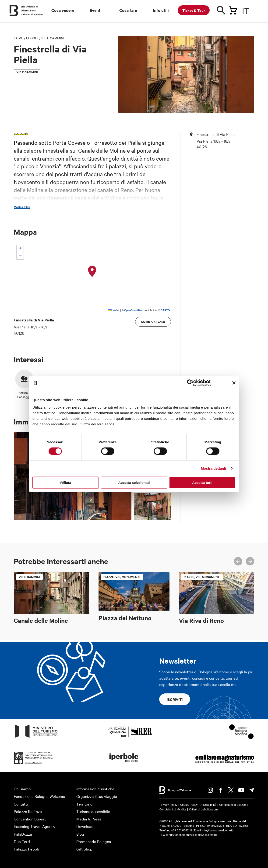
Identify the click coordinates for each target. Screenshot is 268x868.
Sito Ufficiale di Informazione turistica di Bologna (32, 10)
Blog (80, 834)
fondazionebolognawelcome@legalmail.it (191, 834)
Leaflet (114, 310)
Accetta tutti (202, 482)
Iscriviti (175, 699)
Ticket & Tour (194, 10)
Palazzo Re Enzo (28, 811)
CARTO (165, 310)
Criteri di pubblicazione (204, 809)
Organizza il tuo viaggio (97, 796)
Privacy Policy (168, 804)
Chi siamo (22, 789)
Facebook (221, 790)
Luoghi (32, 38)
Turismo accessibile (93, 811)
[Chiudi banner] (234, 383)
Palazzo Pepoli (26, 849)
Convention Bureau (30, 819)
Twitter (231, 790)
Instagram (210, 790)
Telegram (251, 790)
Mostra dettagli (213, 468)
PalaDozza (23, 834)
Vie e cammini (53, 38)
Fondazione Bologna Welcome (39, 796)
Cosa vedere (63, 10)
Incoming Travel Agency (35, 826)
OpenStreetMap (134, 310)
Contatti (21, 804)
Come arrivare (153, 322)
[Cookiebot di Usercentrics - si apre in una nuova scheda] (190, 383)
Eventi (96, 10)
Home (18, 38)
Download (85, 826)
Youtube (241, 790)
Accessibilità (208, 804)
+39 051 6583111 (182, 830)
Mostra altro (22, 207)
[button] (92, 272)
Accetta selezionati (134, 482)
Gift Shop (84, 849)
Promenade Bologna (94, 841)
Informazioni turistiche (95, 789)
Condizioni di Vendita (173, 809)
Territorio (84, 804)
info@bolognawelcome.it (217, 830)
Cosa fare (128, 10)
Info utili (161, 10)
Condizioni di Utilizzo (233, 804)
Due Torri (22, 841)
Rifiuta (66, 482)
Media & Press (89, 819)
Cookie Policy (189, 804)
